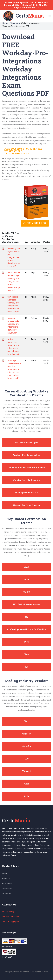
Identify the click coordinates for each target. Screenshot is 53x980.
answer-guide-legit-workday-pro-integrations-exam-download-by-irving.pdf (14, 257)
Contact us (7, 889)
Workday (14, 23)
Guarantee (7, 894)
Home (5, 23)
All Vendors (7, 884)
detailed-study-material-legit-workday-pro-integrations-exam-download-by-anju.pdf (14, 282)
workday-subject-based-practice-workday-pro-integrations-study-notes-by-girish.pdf (14, 369)
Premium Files (35, 223)
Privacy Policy (8, 912)
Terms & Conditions (11, 917)
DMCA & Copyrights (11, 922)
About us (6, 879)
